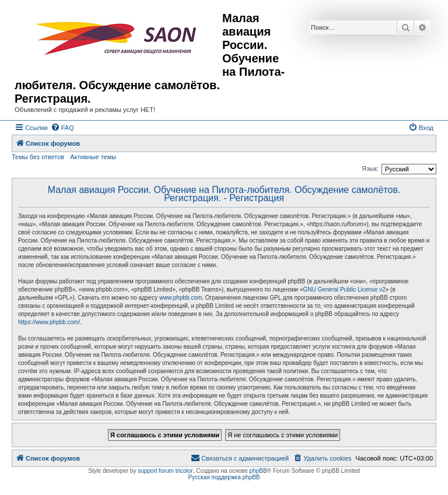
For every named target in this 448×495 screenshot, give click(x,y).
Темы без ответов (38, 157)
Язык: (370, 168)
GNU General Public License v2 (344, 289)
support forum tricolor (165, 471)
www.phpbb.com (181, 298)
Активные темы (93, 157)
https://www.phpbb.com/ (49, 322)
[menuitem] (62, 128)
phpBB (258, 471)
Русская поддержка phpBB (224, 477)
